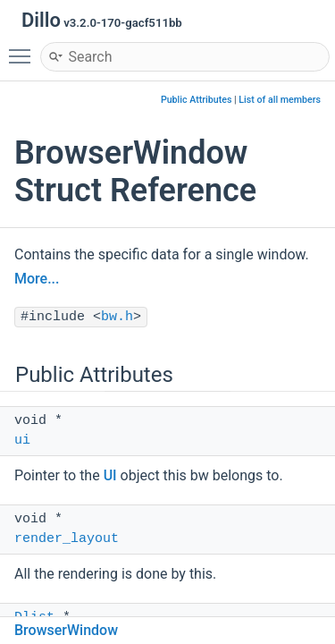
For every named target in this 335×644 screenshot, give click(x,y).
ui (22, 441)
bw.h (117, 317)
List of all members (280, 100)
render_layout (67, 539)
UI (110, 475)
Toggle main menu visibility (24, 48)
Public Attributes (197, 100)
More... (37, 279)
